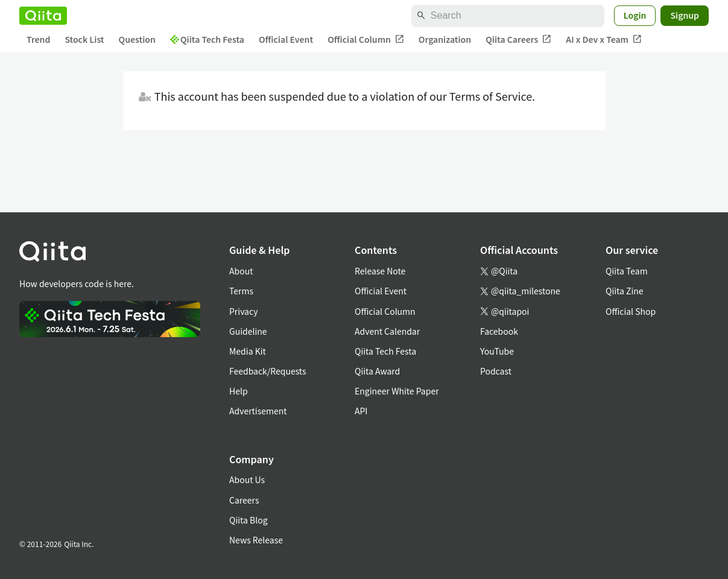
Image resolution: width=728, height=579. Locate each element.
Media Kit (248, 351)
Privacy (243, 311)
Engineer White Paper (397, 391)
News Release (256, 540)
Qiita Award (377, 371)
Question (137, 39)
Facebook (499, 331)
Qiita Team (627, 271)
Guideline (248, 331)
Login (635, 15)
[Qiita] (43, 16)
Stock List (84, 39)
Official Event (286, 39)
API (361, 411)
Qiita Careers (518, 40)
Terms (241, 291)
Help (239, 391)
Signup (685, 15)
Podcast (496, 371)
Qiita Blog (248, 520)
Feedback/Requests (268, 371)
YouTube (497, 351)
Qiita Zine (625, 291)
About (241, 271)
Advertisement (258, 411)
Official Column (366, 40)
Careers (244, 500)
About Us (247, 479)
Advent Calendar (387, 331)
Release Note (380, 271)
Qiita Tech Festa (207, 39)
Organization (445, 39)
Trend (38, 39)
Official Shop (631, 311)
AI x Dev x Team (604, 40)
